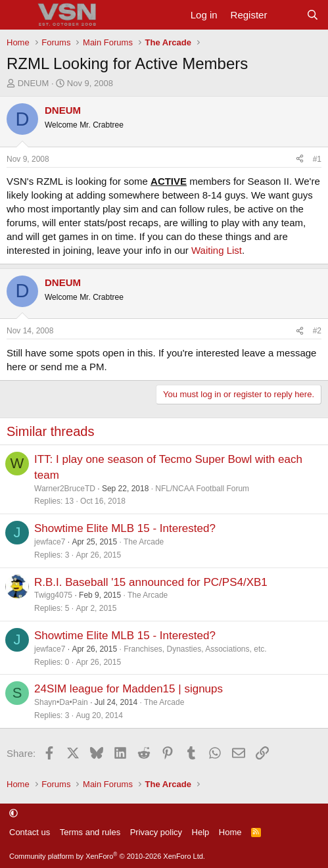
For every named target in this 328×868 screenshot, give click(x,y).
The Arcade (144, 542)
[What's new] (286, 15)
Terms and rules (90, 832)
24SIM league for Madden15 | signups (129, 689)
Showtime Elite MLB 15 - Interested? (125, 528)
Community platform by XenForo (107, 856)
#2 (317, 331)
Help (201, 832)
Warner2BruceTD (65, 489)
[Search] (313, 15)
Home (230, 832)
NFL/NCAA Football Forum (202, 489)
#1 (317, 159)
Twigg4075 (53, 595)
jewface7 (50, 542)
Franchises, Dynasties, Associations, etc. (195, 649)
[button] (13, 813)
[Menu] (18, 15)
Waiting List (217, 250)
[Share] (300, 159)
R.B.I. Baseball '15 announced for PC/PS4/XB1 (151, 582)
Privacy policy (156, 832)
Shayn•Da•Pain (61, 702)
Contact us (30, 832)
